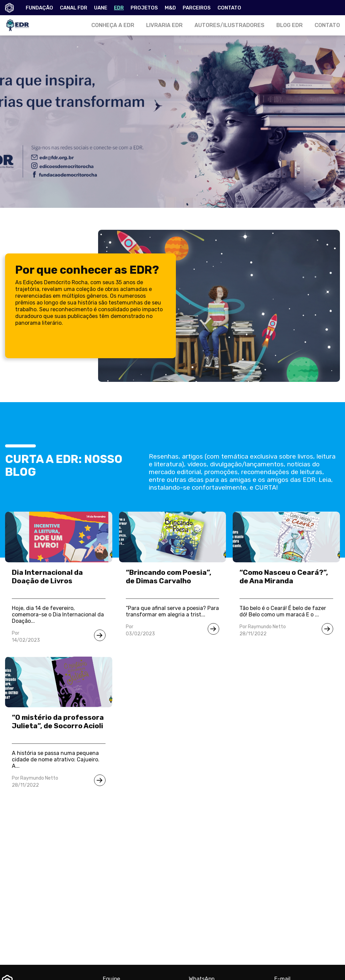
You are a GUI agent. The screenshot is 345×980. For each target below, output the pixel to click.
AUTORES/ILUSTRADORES (229, 25)
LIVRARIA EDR (164, 25)
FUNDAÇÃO (39, 8)
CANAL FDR (74, 8)
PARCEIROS (197, 8)
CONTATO (229, 8)
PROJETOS (144, 8)
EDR (119, 8)
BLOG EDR (290, 25)
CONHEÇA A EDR (113, 25)
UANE (101, 8)
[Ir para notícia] (100, 635)
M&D (170, 8)
